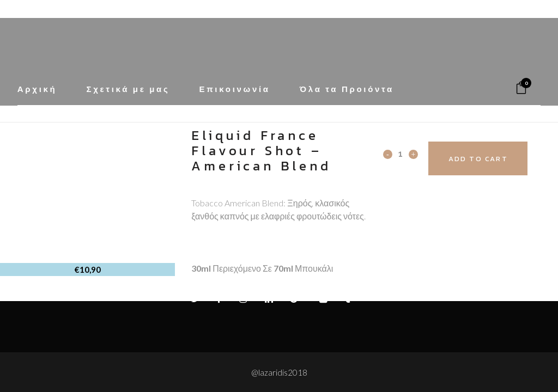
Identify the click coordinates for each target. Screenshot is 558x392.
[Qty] (401, 154)
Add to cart (490, 159)
